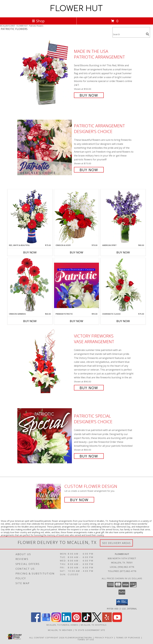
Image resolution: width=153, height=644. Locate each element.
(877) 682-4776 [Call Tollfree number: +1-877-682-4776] (128, 571)
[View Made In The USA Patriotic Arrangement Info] (45, 73)
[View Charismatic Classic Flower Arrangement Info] (123, 285)
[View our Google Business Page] (46, 621)
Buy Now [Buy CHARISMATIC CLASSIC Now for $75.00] (123, 321)
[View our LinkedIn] (66, 621)
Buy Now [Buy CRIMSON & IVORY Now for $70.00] (76, 252)
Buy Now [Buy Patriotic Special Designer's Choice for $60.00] (89, 456)
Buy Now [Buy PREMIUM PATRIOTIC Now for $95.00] (76, 321)
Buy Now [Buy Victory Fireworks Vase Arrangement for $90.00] (89, 388)
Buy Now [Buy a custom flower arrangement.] (79, 500)
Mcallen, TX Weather (60, 630)
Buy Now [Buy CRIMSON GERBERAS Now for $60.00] (30, 321)
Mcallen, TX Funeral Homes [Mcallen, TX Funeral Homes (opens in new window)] (62, 625)
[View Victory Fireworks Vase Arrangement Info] (45, 361)
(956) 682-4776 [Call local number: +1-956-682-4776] (126, 567)
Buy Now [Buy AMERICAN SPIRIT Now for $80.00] (123, 252)
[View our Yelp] (107, 621)
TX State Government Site (90, 630)
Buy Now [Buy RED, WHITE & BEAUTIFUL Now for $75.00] (30, 252)
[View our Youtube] (117, 621)
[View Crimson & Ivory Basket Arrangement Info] (76, 217)
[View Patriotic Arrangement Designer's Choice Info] (45, 147)
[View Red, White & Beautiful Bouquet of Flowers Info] (30, 217)
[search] (147, 34)
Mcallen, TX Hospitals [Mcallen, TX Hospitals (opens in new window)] (94, 625)
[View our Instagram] (56, 621)
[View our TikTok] (87, 621)
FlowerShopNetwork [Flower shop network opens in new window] (79, 637)
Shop (38, 21)
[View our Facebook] (36, 621)
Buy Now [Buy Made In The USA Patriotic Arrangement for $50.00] (89, 95)
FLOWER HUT (76, 9)
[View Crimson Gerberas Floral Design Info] (30, 285)
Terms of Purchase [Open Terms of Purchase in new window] (128, 637)
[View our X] (97, 621)
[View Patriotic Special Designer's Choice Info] (45, 436)
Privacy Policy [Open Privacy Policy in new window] (104, 637)
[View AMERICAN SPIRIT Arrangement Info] (123, 217)
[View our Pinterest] (76, 621)
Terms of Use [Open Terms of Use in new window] (86, 639)
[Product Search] (129, 34)
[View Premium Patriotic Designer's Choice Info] (76, 285)
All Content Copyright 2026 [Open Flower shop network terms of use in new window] (47, 637)
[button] (122, 602)
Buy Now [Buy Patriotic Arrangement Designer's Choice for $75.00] (89, 170)
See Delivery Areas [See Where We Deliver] (116, 543)
